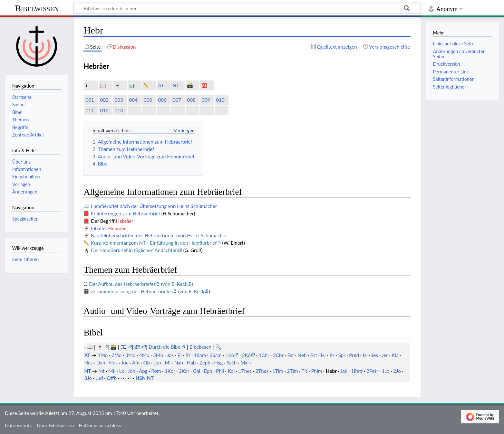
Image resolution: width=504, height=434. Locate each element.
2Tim (293, 371)
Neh (302, 355)
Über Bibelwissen (55, 425)
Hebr (331, 371)
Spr (342, 355)
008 (191, 100)
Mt (101, 371)
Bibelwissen (37, 8)
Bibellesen (200, 347)
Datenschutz (18, 425)
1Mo (103, 355)
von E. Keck (175, 284)
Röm (156, 371)
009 (206, 100)
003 (119, 100)
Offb (112, 378)
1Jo (386, 371)
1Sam (200, 355)
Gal (197, 371)
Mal (244, 363)
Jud (99, 378)
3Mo (130, 355)
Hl (365, 355)
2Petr (372, 371)
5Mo (158, 355)
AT (161, 85)
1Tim (278, 371)
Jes (375, 355)
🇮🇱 (124, 347)
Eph (208, 371)
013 (119, 110)
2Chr (278, 355)
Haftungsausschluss (100, 425)
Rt (188, 355)
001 (90, 100)
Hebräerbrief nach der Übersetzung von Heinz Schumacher (154, 206)
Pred (354, 355)
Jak (344, 371)
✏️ (146, 85)
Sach (232, 363)
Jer (385, 355)
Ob (147, 363)
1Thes (245, 371)
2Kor (184, 371)
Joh (131, 371)
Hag (219, 363)
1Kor (170, 371)
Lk (122, 371)
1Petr (357, 371)
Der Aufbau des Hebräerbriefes (122, 284)
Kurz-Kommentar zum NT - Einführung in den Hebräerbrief (154, 243)
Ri (180, 355)
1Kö (230, 355)
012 (104, 110)
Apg (143, 371)
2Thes (262, 371)
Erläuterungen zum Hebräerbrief (126, 213)
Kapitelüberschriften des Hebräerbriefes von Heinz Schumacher (159, 235)
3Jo (88, 378)
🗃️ (190, 85)
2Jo (397, 371)
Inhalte (98, 228)
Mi (168, 363)
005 (148, 100)
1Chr (264, 355)
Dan (101, 363)
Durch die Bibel (165, 347)
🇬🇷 (138, 347)
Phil (220, 371)
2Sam (216, 355)
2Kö (246, 355)
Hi (323, 355)
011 (90, 110)
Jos (170, 355)
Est (314, 355)
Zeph (205, 363)
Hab (191, 363)
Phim (316, 371)
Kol (231, 371)
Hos (113, 363)
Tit (305, 371)
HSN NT (145, 378)
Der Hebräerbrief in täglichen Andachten (134, 250)
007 (177, 100)
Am (136, 363)
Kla (395, 355)
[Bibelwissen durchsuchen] (247, 8)
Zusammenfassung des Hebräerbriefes (132, 291)
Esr (290, 355)
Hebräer (124, 221)
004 (133, 100)
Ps (332, 355)
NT (176, 85)
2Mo (116, 355)
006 (162, 100)
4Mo (144, 355)
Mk (112, 371)
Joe (125, 363)
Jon (157, 363)
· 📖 (89, 347)
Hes (88, 363)
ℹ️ (86, 85)
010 (220, 100)
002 (104, 100)
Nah (179, 363)
